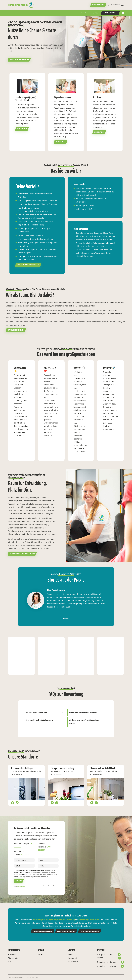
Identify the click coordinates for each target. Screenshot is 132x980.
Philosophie (12, 954)
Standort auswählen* (22, 860)
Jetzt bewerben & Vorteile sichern (28, 265)
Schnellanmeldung (98, 5)
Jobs (10, 962)
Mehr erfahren (22, 129)
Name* (42, 860)
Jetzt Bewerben (110, 13)
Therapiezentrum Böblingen (66, 931)
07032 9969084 (27, 855)
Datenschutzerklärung (21, 887)
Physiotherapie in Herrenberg (64, 920)
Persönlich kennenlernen (16, 330)
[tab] (44, 712)
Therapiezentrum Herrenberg (90, 931)
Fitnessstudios (13, 958)
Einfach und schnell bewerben (19, 59)
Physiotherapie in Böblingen (43, 920)
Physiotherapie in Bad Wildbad (89, 920)
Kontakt (41, 954)
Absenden (19, 881)
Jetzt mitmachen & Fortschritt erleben (22, 554)
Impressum (29, 977)
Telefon (42, 866)
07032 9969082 (114, 5)
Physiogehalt (72, 958)
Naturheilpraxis (73, 962)
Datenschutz (35, 977)
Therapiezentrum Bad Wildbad (43, 931)
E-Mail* (18, 866)
